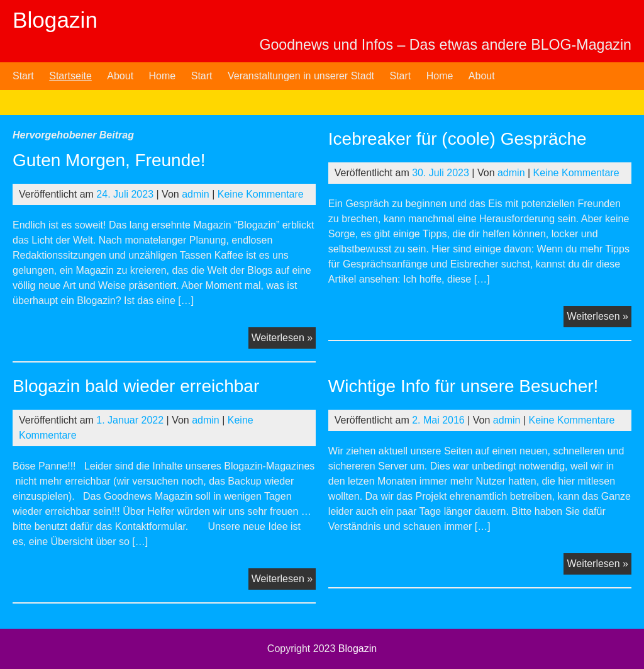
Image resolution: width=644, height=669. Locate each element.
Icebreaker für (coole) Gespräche (458, 139)
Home (163, 76)
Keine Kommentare (261, 194)
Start (23, 76)
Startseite (70, 76)
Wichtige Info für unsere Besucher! (464, 386)
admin (196, 194)
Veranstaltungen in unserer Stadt (301, 76)
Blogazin (55, 20)
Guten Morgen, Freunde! (109, 160)
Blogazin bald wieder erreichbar (136, 386)
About (120, 76)
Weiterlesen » (284, 339)
